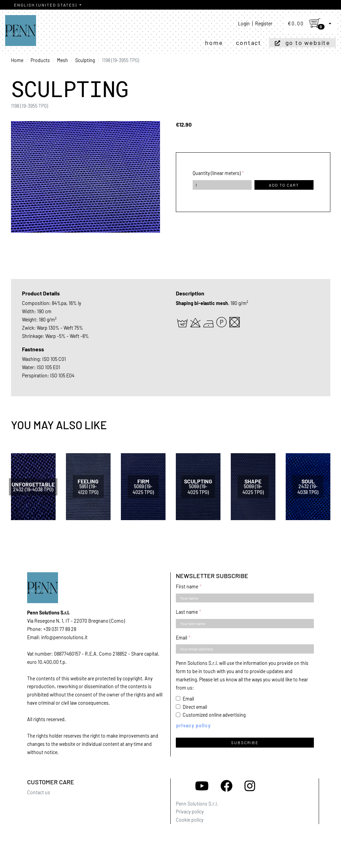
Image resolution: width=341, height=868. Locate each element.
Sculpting (85, 60)
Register (264, 24)
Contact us (39, 792)
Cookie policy (190, 820)
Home (214, 43)
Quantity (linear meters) (217, 173)
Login (244, 24)
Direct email (195, 707)
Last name (187, 612)
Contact (249, 43)
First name (187, 587)
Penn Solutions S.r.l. (197, 804)
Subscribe (245, 742)
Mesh (62, 60)
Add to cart (284, 185)
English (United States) (46, 5)
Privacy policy (190, 812)
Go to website (308, 43)
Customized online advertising (214, 715)
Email (181, 638)
